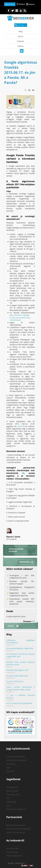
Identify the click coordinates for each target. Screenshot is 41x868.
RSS (8, 798)
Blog (21, 31)
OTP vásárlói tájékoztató (16, 809)
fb (9, 11)
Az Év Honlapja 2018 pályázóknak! (19, 703)
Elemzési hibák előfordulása (17, 676)
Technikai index (13, 848)
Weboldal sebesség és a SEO (17, 670)
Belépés (31, 4)
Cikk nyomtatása (29, 90)
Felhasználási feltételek (16, 757)
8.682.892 (21, 426)
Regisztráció (10, 4)
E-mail (33, 90)
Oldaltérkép (11, 802)
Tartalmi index (12, 852)
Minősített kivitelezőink (16, 825)
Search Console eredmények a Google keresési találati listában (21, 688)
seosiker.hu (21, 18)
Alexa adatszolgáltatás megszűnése (20, 648)
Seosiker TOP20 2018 (15, 681)
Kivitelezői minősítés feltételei (18, 829)
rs (25, 11)
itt (23, 473)
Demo (21, 36)
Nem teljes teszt (13, 795)
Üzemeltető (11, 764)
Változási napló (13, 791)
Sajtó (8, 768)
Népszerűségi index (14, 856)
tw (13, 11)
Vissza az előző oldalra (16, 550)
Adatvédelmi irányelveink (17, 760)
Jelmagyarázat (12, 787)
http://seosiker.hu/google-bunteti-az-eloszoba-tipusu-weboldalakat (20, 318)
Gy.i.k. (9, 805)
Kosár (11, 626)
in (17, 11)
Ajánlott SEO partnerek (16, 832)
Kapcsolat (10, 771)
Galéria (20, 46)
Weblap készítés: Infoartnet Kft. (27, 866)
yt (21, 11)
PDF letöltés (25, 90)
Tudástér (21, 41)
